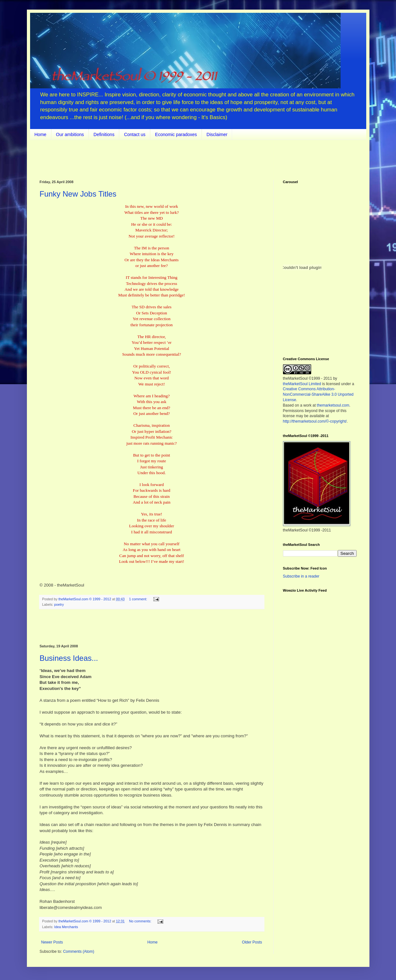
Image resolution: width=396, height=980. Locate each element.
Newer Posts (52, 942)
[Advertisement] (152, 627)
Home (40, 134)
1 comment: (138, 599)
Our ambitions (70, 134)
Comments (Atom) (79, 952)
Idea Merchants (66, 927)
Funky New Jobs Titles (78, 194)
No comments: (141, 921)
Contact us (135, 134)
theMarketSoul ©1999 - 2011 (308, 378)
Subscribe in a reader (301, 576)
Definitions (104, 134)
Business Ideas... (69, 658)
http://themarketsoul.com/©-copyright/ (315, 421)
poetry (59, 604)
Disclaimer (217, 134)
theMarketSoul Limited (302, 384)
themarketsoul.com (333, 405)
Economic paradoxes (176, 134)
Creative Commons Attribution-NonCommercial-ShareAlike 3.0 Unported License (318, 394)
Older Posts (252, 942)
